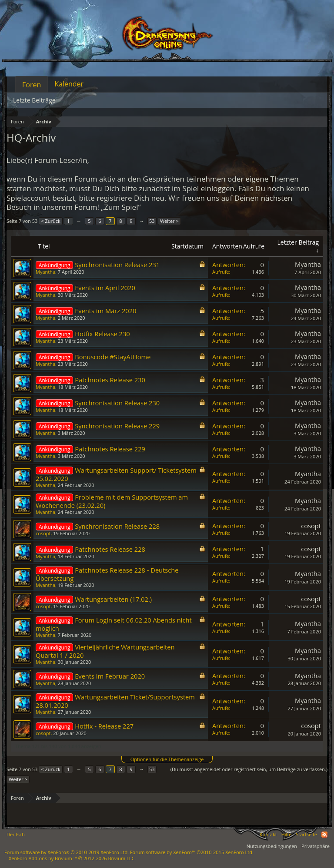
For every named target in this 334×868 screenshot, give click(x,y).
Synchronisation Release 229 (117, 426)
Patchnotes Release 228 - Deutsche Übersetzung (107, 574)
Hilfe (287, 834)
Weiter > (169, 221)
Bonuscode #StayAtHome (113, 357)
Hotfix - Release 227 (104, 726)
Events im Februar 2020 (110, 676)
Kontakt (268, 834)
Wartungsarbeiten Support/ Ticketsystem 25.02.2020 (116, 474)
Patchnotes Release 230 (110, 380)
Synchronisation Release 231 (117, 265)
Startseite (306, 834)
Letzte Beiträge (34, 100)
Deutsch (16, 834)
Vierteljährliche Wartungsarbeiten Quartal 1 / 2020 (105, 651)
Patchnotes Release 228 (110, 549)
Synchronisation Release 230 (117, 403)
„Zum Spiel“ (121, 207)
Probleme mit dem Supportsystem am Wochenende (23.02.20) (112, 501)
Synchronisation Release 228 (117, 526)
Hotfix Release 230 (102, 334)
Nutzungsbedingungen (272, 846)
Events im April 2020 (105, 288)
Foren (32, 85)
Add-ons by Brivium (72, 858)
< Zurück (50, 221)
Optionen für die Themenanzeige (167, 759)
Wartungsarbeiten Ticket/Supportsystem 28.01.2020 (115, 701)
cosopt (43, 533)
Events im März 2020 (105, 311)
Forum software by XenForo (67, 852)
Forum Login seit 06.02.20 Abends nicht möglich (114, 624)
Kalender (69, 84)
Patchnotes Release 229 (110, 449)
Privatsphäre (316, 846)
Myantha (45, 272)
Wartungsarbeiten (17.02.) (113, 599)
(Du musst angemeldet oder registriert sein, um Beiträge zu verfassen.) (249, 769)
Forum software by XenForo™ (192, 852)
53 (152, 221)
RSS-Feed (324, 835)
